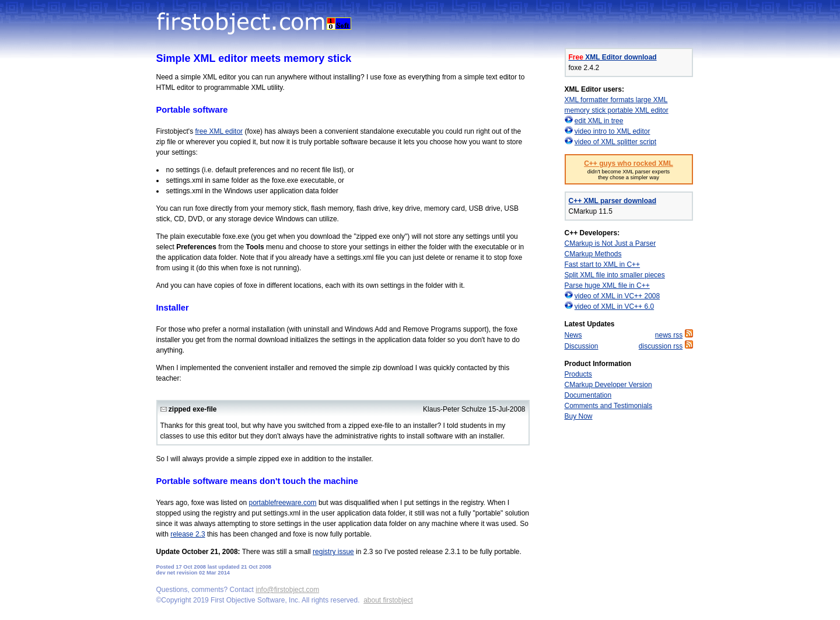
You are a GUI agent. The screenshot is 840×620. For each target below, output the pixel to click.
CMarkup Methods (593, 254)
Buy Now (579, 416)
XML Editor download (613, 57)
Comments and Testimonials (609, 406)
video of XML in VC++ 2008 (617, 296)
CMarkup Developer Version (608, 385)
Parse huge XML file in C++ (607, 285)
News (573, 335)
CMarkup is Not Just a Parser (610, 243)
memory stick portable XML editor (617, 110)
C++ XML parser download (612, 201)
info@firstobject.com (287, 590)
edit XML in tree (599, 121)
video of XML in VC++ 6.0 (614, 306)
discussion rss (661, 346)
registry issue (333, 552)
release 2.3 (188, 534)
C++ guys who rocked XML (629, 163)
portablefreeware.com (283, 503)
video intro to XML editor (612, 131)
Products (578, 374)
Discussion (582, 346)
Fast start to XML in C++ (603, 264)
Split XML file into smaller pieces (615, 275)
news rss (669, 335)
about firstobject (388, 600)
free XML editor (219, 131)
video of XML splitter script (615, 142)
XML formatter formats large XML (616, 100)
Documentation (588, 395)
